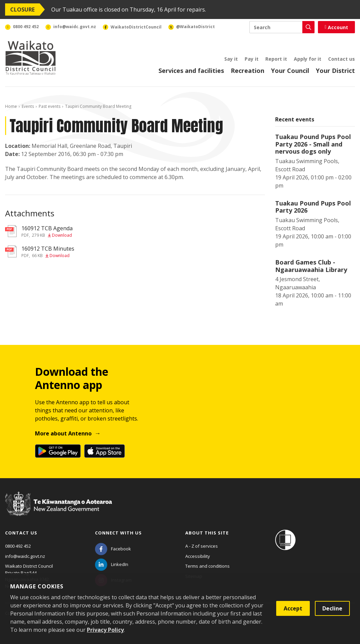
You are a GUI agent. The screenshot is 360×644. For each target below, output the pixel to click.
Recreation (248, 71)
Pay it (252, 59)
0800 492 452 (18, 546)
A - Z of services (202, 546)
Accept (293, 608)
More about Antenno (63, 433)
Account (336, 27)
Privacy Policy (105, 630)
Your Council (290, 71)
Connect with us (118, 533)
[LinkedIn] (112, 564)
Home (11, 106)
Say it (231, 59)
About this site (207, 533)
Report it (276, 59)
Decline (332, 608)
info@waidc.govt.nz (25, 556)
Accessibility (198, 556)
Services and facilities (191, 71)
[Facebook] (113, 549)
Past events (50, 106)
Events (28, 106)
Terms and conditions (207, 566)
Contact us (342, 59)
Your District (335, 71)
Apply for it (308, 59)
